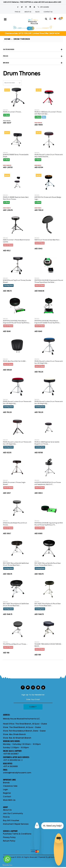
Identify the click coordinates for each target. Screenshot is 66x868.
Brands (6, 783)
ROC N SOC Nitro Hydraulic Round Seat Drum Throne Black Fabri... (48, 605)
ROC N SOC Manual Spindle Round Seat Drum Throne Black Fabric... (48, 564)
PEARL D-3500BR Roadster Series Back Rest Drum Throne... (16, 198)
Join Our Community (13, 813)
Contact (7, 797)
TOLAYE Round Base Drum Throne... (15, 644)
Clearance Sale (10, 786)
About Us (7, 810)
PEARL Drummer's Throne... (13, 112)
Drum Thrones (22, 39)
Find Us (6, 817)
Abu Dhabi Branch (17, 734)
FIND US (17, 12)
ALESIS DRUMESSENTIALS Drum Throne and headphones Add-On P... (48, 483)
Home (7, 39)
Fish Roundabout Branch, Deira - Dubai (27, 731)
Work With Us (9, 800)
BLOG (37, 12)
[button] (61, 18)
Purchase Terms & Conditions (17, 834)
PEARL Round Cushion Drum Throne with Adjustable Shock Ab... (49, 156)
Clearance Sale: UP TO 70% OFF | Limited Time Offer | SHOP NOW (32, 33)
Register (7, 793)
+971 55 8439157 (11, 754)
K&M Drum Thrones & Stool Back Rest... (48, 240)
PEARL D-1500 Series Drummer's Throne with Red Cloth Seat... (48, 113)
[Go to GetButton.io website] (7, 865)
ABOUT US (28, 12)
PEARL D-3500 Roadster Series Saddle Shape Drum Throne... (47, 443)
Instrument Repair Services (16, 824)
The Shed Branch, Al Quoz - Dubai (31, 724)
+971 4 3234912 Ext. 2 (13, 760)
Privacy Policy (9, 837)
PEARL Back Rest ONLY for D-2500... (15, 361)
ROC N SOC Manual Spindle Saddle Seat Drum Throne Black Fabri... (16, 564)
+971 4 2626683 (10, 766)
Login (5, 789)
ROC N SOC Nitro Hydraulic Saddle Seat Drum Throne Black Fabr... (16, 605)
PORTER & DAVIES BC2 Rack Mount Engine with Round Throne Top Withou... (17, 322)
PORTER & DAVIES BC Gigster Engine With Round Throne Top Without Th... (49, 524)
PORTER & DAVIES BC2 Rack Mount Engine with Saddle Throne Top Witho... (48, 322)
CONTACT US (48, 12)
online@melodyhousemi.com (17, 773)
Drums (5, 110)
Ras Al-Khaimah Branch (20, 738)
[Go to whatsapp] (7, 859)
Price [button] (6, 56)
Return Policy (9, 841)
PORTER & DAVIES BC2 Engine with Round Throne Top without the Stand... (49, 281)
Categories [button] (9, 50)
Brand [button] (6, 63)
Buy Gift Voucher (11, 820)
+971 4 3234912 (43, 7)
